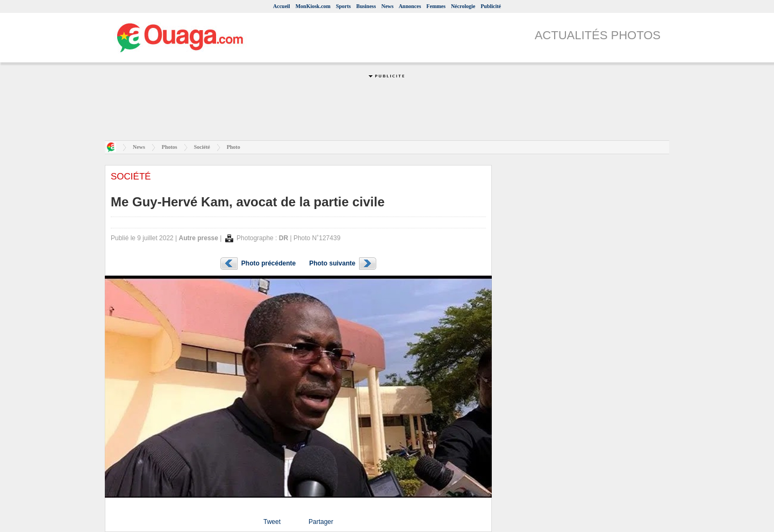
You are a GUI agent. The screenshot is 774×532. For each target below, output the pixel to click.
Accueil (282, 6)
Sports (343, 6)
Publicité (491, 6)
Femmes (436, 6)
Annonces (410, 6)
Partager (321, 522)
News (387, 6)
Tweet (272, 522)
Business (366, 6)
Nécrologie (463, 6)
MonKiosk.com (313, 6)
